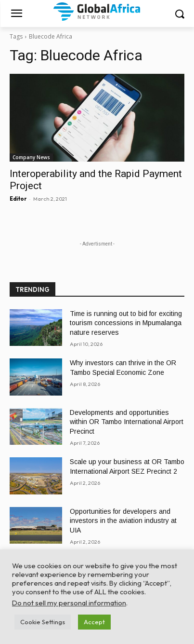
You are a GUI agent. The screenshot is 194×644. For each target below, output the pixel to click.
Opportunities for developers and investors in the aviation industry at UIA (123, 521)
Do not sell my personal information (69, 603)
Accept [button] (94, 622)
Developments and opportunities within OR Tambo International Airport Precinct (127, 422)
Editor (18, 199)
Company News (31, 157)
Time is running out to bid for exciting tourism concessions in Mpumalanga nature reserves (126, 323)
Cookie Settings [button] (43, 622)
